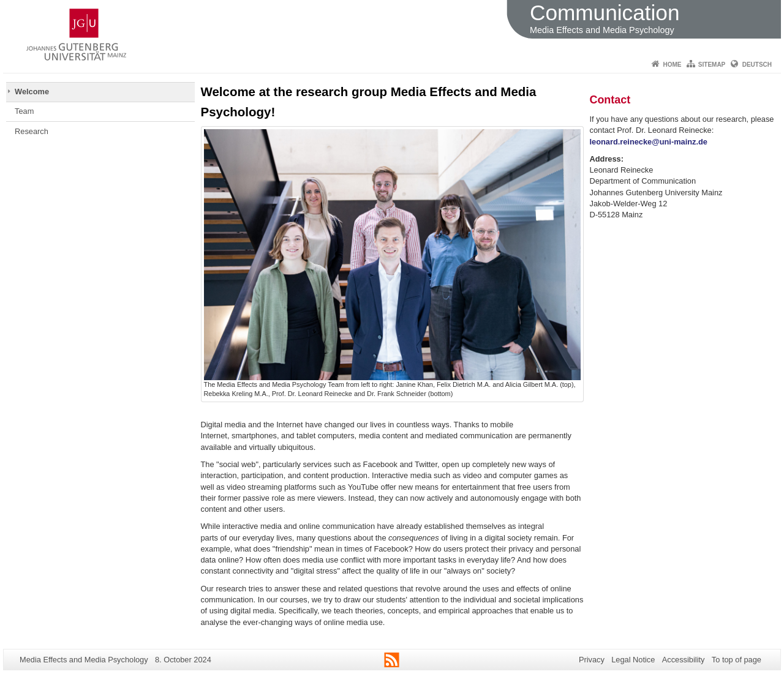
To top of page (737, 660)
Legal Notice (633, 660)
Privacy (592, 660)
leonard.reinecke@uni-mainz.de (649, 142)
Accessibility (684, 660)
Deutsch (757, 65)
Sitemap (712, 65)
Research (32, 131)
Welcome (32, 92)
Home (672, 65)
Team (24, 111)
